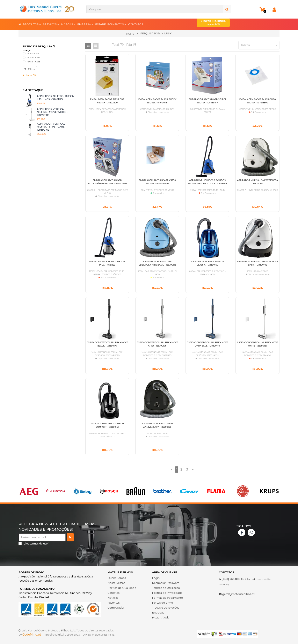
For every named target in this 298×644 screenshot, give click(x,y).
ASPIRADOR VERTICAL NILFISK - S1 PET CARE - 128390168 (52, 127)
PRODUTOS (32, 24)
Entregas (158, 612)
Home (130, 34)
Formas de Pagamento (168, 598)
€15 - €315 (33, 54)
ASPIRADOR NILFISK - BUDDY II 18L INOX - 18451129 (56, 98)
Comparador (116, 608)
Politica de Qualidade (122, 588)
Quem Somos (117, 578)
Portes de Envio (163, 603)
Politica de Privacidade (167, 593)
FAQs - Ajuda (161, 617)
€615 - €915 (34, 62)
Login (156, 578)
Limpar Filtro (30, 75)
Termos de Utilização (166, 588)
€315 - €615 (34, 57)
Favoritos (114, 603)
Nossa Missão (117, 583)
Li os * (36, 544)
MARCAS (68, 24)
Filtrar (30, 69)
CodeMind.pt (32, 635)
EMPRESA (85, 24)
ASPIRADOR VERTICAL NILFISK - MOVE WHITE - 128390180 (52, 112)
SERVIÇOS (51, 24)
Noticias (113, 598)
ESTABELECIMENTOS (111, 24)
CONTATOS (136, 24)
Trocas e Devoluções (166, 608)
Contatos (114, 593)
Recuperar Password (166, 583)
